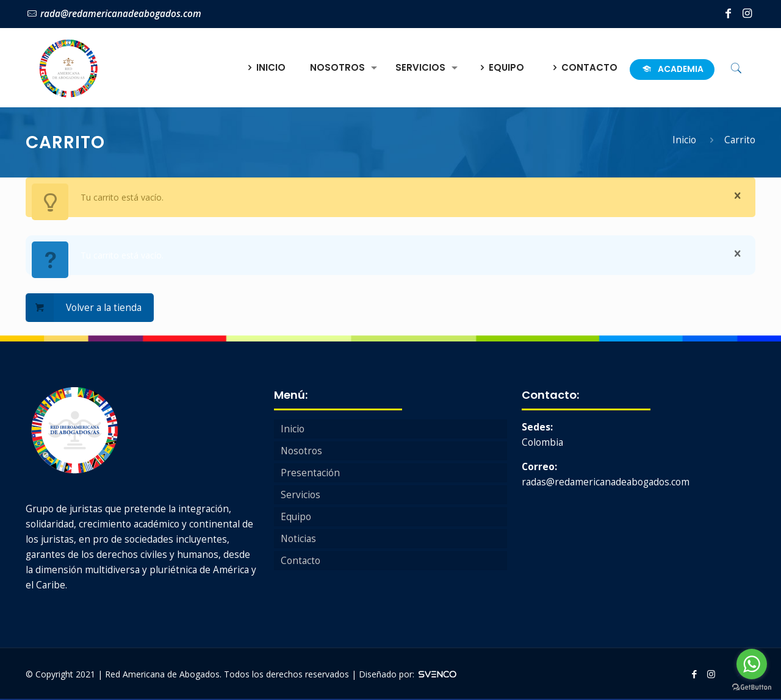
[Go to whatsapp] (752, 664)
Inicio (684, 140)
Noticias (298, 539)
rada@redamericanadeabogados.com (121, 14)
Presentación (310, 473)
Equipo (296, 517)
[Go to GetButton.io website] (752, 687)
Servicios (301, 495)
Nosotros (301, 451)
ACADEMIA (672, 69)
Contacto (301, 561)
